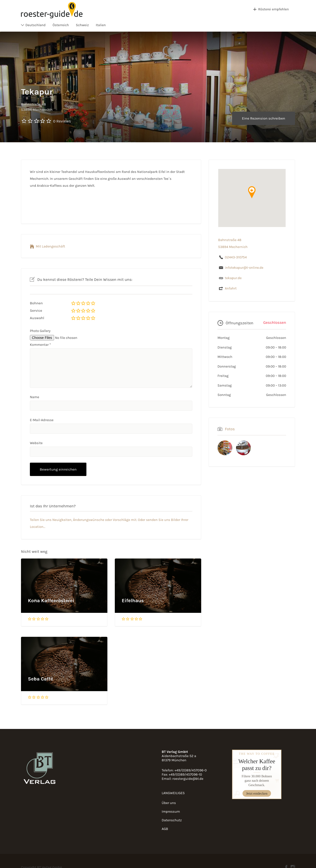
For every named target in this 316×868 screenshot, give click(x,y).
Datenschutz (172, 820)
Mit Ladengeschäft (50, 246)
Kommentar (40, 345)
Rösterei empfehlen (274, 9)
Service (36, 310)
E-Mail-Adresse (42, 420)
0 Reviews (62, 121)
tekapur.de (233, 278)
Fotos (230, 429)
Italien (101, 25)
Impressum (171, 812)
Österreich (61, 25)
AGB (165, 829)
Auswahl (37, 318)
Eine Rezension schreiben (264, 118)
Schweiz (82, 25)
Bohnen (36, 303)
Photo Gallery (40, 331)
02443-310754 (236, 257)
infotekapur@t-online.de (244, 268)
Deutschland (36, 25)
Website (36, 443)
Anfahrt (231, 288)
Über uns (169, 803)
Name (35, 397)
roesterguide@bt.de (188, 779)
